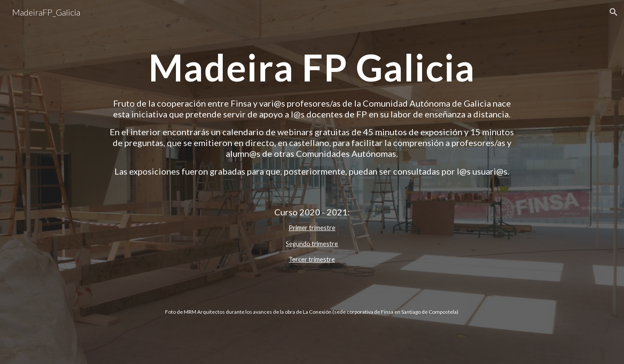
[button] (614, 12)
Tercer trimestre (312, 259)
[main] (312, 67)
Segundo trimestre (312, 244)
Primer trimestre (312, 228)
